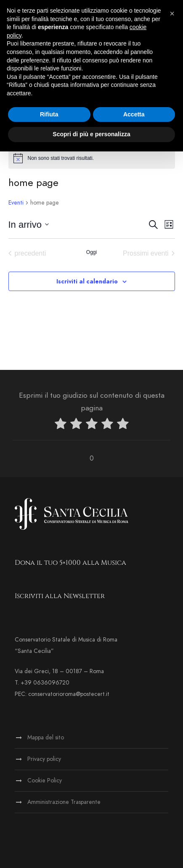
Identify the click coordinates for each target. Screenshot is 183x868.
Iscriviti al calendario (87, 282)
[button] (172, 13)
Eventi (16, 203)
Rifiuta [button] (49, 114)
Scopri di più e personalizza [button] (91, 134)
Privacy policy (44, 759)
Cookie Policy (45, 780)
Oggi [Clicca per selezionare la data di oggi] (91, 252)
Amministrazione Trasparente (64, 802)
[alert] (92, 158)
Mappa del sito (46, 737)
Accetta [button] (134, 114)
